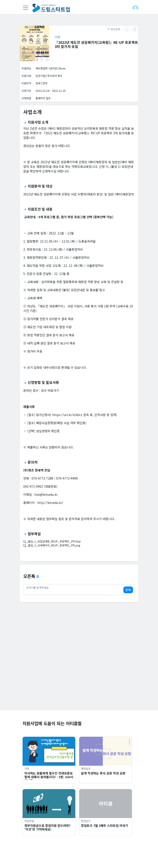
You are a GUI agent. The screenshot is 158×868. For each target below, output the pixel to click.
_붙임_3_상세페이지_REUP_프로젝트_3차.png (52, 545)
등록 (128, 590)
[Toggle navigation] (26, 8)
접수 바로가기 (50, 390)
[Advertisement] (79, 680)
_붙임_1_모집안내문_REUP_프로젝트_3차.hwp (52, 541)
